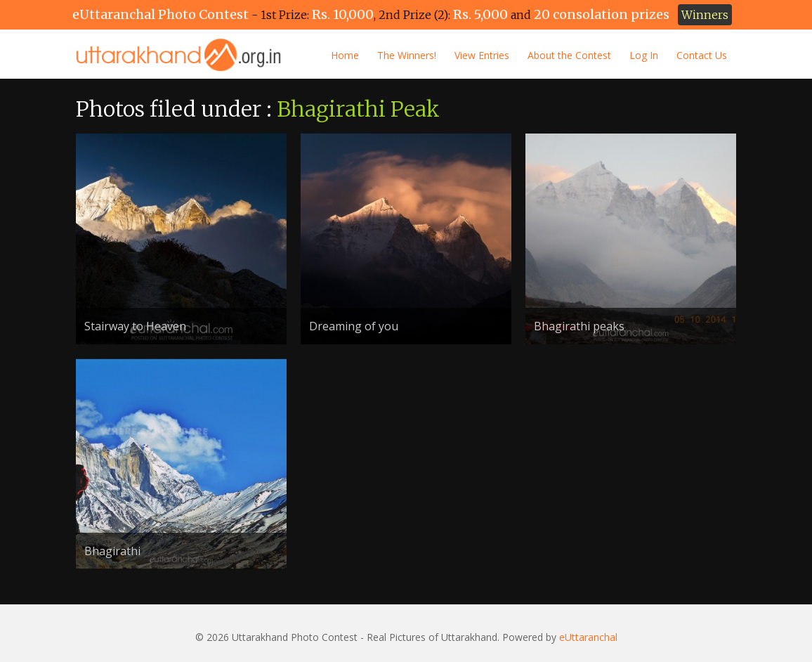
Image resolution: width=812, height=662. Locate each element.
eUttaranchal (588, 637)
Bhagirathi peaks (579, 326)
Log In (644, 55)
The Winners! (407, 55)
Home (345, 55)
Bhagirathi (112, 551)
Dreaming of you (354, 326)
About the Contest (569, 55)
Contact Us (702, 55)
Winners (705, 15)
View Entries (482, 55)
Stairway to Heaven (135, 326)
